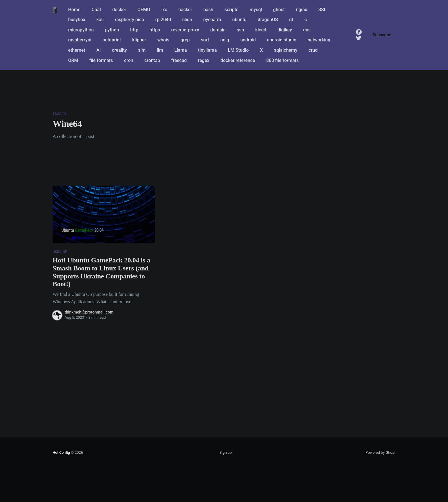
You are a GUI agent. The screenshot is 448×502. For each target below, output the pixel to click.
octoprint (112, 40)
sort (205, 40)
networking (319, 40)
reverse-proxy (185, 30)
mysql (256, 10)
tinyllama (207, 50)
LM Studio (238, 50)
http (134, 30)
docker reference (238, 60)
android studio (282, 40)
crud (313, 50)
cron (129, 60)
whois (163, 40)
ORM (73, 60)
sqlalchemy (286, 50)
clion (187, 20)
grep (185, 40)
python (112, 30)
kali (100, 20)
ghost (279, 10)
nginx (302, 10)
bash (208, 10)
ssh (240, 30)
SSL (322, 10)
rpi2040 (163, 20)
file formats (101, 60)
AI (98, 50)
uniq (225, 40)
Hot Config (61, 452)
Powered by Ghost (380, 452)
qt (291, 20)
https (155, 30)
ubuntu (239, 20)
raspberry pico (130, 20)
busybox (77, 20)
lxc (164, 10)
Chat (96, 10)
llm (160, 50)
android (248, 40)
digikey (285, 30)
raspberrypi (80, 40)
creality (119, 50)
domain (218, 30)
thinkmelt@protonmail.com (89, 312)
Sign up (226, 452)
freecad (179, 60)
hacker (185, 10)
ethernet (77, 50)
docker (119, 10)
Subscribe (382, 35)
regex (204, 60)
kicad (261, 30)
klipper (139, 40)
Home (74, 10)
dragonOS (268, 20)
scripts (232, 10)
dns (307, 30)
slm (142, 50)
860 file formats (283, 60)
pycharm (212, 20)
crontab (152, 60)
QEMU (144, 10)
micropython (81, 30)
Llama (181, 50)
